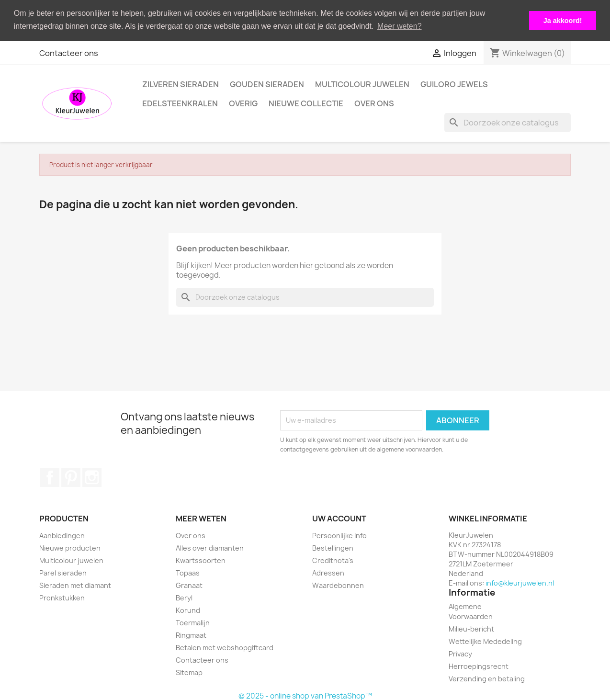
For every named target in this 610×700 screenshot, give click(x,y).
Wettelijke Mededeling (485, 641)
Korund (188, 610)
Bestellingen (333, 548)
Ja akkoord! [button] (563, 21)
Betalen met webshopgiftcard (225, 647)
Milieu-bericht (471, 628)
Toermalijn (193, 622)
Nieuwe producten (70, 548)
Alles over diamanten (210, 548)
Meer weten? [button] (400, 26)
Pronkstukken (62, 597)
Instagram (92, 476)
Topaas (188, 572)
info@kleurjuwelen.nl (520, 582)
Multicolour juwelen (362, 84)
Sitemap (189, 672)
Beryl (184, 597)
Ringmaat (191, 635)
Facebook (50, 476)
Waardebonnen (338, 585)
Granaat (189, 585)
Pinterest (71, 476)
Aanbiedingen (62, 535)
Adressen (328, 572)
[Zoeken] (508, 122)
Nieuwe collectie (306, 103)
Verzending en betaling (487, 678)
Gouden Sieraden (267, 84)
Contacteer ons (69, 53)
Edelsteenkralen (180, 103)
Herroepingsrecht (479, 666)
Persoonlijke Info (339, 535)
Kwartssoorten (201, 560)
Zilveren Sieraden (181, 84)
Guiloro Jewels (454, 84)
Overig (243, 103)
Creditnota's (333, 560)
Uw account (339, 518)
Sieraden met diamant (75, 585)
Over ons (374, 103)
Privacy (460, 653)
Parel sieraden (63, 572)
